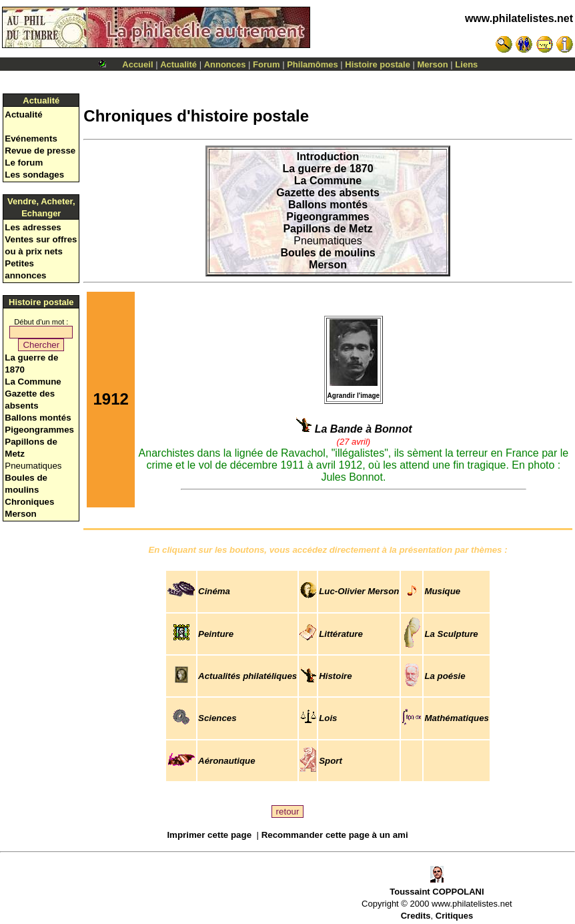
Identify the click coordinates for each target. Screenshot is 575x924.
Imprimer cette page (209, 835)
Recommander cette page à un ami (335, 835)
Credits (416, 916)
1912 (110, 399)
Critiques (454, 916)
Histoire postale (378, 64)
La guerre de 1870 (328, 169)
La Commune (33, 382)
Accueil (137, 64)
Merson (433, 64)
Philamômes (313, 64)
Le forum (24, 163)
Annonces (225, 64)
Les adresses (33, 227)
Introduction (328, 157)
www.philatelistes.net (519, 18)
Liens (466, 64)
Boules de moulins (328, 253)
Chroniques (29, 502)
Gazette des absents (328, 193)
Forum (266, 64)
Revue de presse (40, 151)
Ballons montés (38, 418)
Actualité (178, 64)
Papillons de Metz (328, 229)
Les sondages (34, 175)
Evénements (31, 139)
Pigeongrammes (39, 430)
